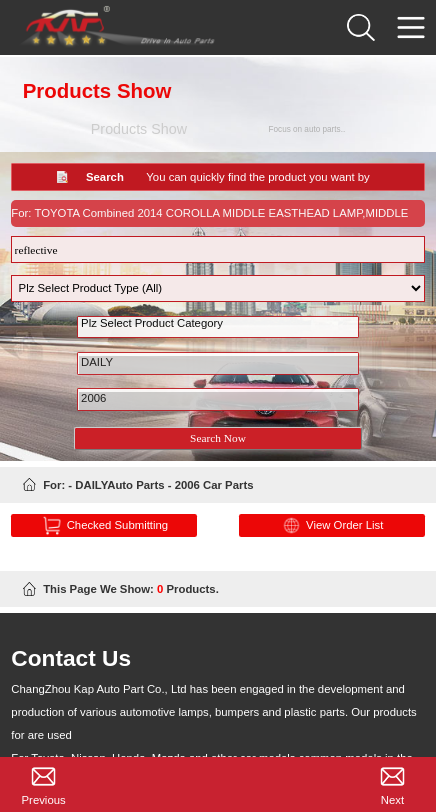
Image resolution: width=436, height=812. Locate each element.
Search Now (218, 441)
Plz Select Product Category (218, 330)
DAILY (218, 369)
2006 (218, 405)
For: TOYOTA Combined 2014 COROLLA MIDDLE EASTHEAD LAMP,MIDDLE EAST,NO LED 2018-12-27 (209, 219)
